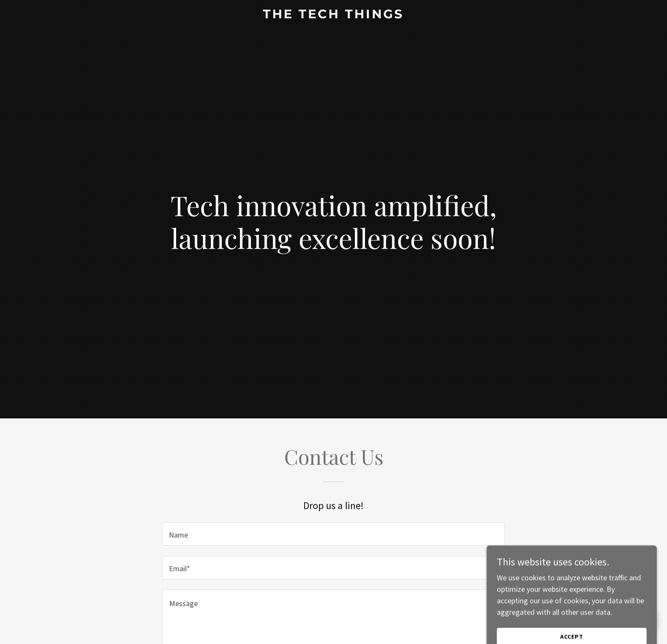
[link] (334, 16)
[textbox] (333, 534)
